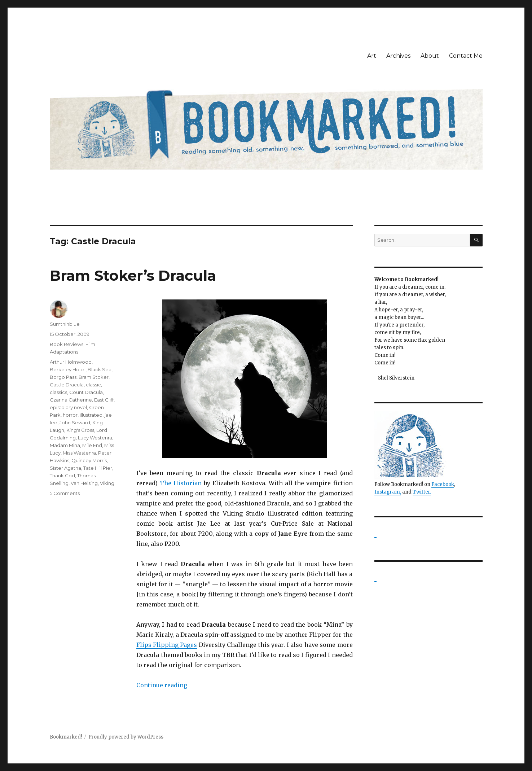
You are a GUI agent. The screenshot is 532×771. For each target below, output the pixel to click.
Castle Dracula (67, 385)
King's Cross (80, 430)
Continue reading (162, 685)
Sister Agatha (65, 468)
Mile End (92, 445)
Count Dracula (86, 392)
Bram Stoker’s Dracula (133, 275)
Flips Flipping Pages (167, 645)
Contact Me (466, 56)
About (430, 56)
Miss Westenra (79, 453)
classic (93, 385)
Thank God (62, 476)
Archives (398, 56)
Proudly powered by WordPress (126, 737)
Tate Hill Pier (98, 468)
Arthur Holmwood (71, 362)
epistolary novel (68, 407)
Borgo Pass (63, 377)
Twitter (421, 492)
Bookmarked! (66, 737)
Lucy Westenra (95, 438)
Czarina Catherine (71, 400)
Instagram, (388, 492)
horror (70, 415)
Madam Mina (65, 445)
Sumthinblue (65, 324)
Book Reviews (67, 344)
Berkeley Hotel (68, 369)
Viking (107, 483)
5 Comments (65, 493)
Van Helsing (84, 483)
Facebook (443, 484)
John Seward (75, 422)
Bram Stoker (94, 377)
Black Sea (100, 369)
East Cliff (104, 400)
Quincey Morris (89, 460)
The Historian (181, 483)
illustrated (91, 415)
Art (372, 56)
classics (58, 392)
